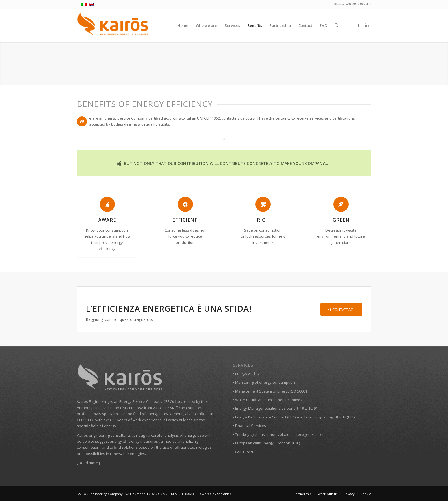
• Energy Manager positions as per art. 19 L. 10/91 (275, 408)
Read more (88, 463)
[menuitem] (183, 25)
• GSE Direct (243, 452)
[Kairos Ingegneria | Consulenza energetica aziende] (113, 25)
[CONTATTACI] (341, 310)
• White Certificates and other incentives (268, 400)
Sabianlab (224, 494)
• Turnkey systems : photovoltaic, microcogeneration (278, 434)
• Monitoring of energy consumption (264, 382)
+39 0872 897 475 (359, 4)
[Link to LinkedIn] (367, 25)
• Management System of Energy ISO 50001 (270, 391)
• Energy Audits (246, 374)
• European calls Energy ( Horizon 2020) (266, 443)
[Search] (336, 25)
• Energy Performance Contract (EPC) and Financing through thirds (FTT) (294, 417)
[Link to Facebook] (358, 25)
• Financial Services (249, 426)
